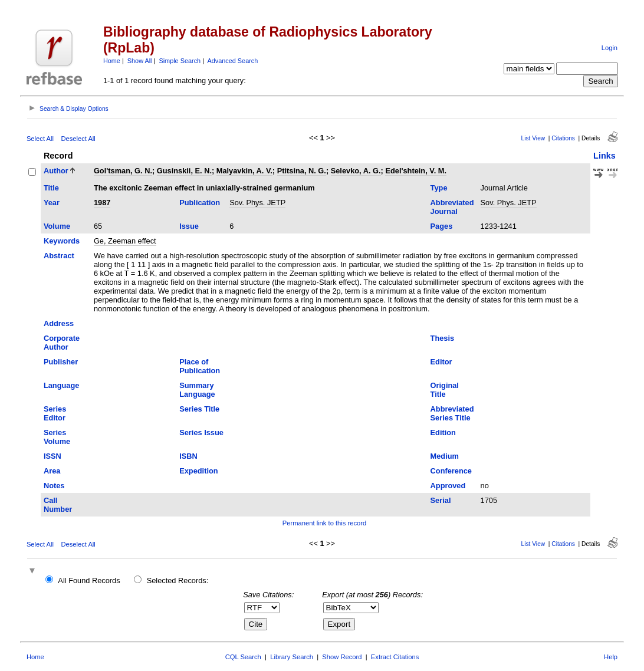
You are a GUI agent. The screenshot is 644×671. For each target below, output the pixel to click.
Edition (443, 432)
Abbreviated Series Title (452, 413)
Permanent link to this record (324, 523)
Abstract (59, 256)
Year (52, 203)
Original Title (445, 390)
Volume (57, 226)
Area (52, 471)
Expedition (198, 471)
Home (112, 61)
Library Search (292, 657)
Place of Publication (200, 366)
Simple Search (180, 61)
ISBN (188, 456)
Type (439, 188)
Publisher (61, 362)
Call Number (58, 505)
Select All (40, 139)
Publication (200, 203)
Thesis (443, 338)
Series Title (199, 409)
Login (609, 48)
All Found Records (89, 580)
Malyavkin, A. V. (244, 171)
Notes (54, 486)
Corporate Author (62, 343)
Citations (563, 138)
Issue (189, 226)
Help (611, 657)
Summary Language (197, 390)
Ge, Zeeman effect (125, 241)
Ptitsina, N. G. (302, 171)
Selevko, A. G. (356, 171)
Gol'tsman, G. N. (123, 171)
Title (51, 188)
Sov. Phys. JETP (257, 203)
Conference (451, 471)
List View (533, 138)
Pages (442, 226)
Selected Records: (178, 580)
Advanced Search (232, 61)
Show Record (342, 657)
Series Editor (55, 413)
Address (59, 323)
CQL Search (243, 657)
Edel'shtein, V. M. (416, 171)
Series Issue (201, 432)
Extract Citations (395, 657)
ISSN (52, 456)
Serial (441, 500)
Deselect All (78, 139)
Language (61, 385)
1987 (102, 203)
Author (56, 171)
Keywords (62, 241)
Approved (448, 486)
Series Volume (57, 437)
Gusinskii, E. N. (184, 171)
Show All (140, 61)
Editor (441, 362)
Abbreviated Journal (452, 207)
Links (604, 156)
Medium (445, 456)
